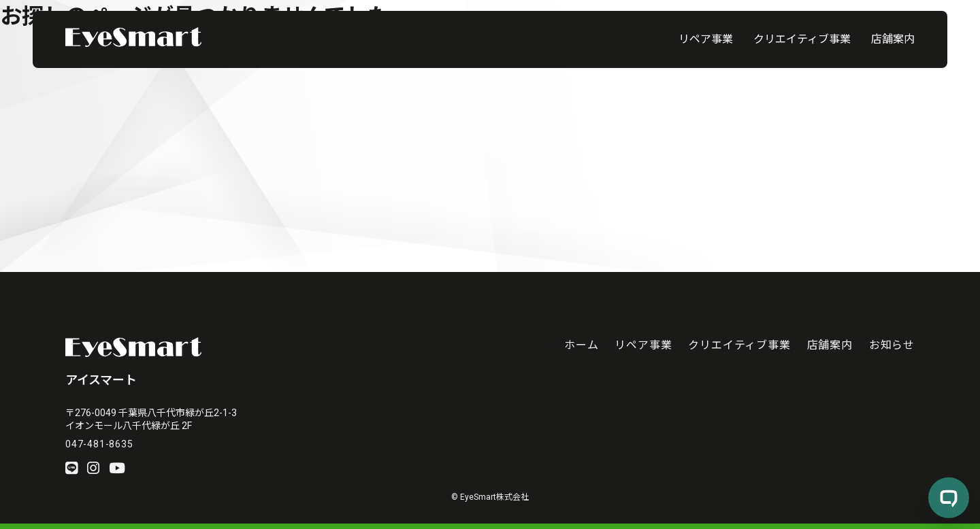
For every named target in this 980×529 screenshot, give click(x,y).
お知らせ (892, 345)
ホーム (581, 345)
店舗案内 (893, 39)
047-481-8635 (99, 444)
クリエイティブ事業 (802, 39)
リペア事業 (706, 39)
